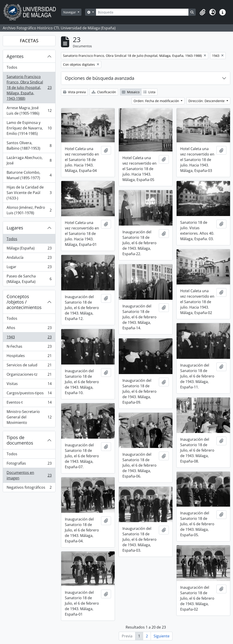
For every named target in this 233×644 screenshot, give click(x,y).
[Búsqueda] (142, 12)
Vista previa (74, 92)
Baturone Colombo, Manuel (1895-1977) (29, 175)
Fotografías (29, 464)
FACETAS (29, 41)
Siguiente (162, 636)
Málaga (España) (29, 249)
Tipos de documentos (20, 440)
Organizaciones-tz (29, 375)
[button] (203, 12)
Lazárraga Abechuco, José (29, 160)
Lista (149, 92)
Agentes (15, 56)
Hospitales (29, 357)
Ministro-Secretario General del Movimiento (29, 417)
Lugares (15, 228)
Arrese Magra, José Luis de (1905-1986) (29, 111)
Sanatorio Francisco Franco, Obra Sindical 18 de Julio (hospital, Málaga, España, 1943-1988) (29, 88)
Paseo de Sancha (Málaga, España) (29, 279)
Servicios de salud (29, 366)
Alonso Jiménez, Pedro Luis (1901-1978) (29, 210)
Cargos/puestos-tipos (29, 394)
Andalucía (29, 258)
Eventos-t (29, 403)
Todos (12, 67)
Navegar (70, 12)
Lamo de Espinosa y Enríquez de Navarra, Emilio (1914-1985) (29, 128)
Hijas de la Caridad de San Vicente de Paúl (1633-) (29, 193)
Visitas (29, 385)
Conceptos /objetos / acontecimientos (24, 302)
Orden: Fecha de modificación (157, 101)
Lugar (29, 268)
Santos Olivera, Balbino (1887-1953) (29, 146)
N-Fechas (29, 347)
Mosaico (131, 92)
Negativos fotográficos (29, 488)
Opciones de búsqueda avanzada (100, 78)
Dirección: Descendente (207, 101)
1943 (29, 338)
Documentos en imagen (29, 475)
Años (29, 329)
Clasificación (104, 92)
